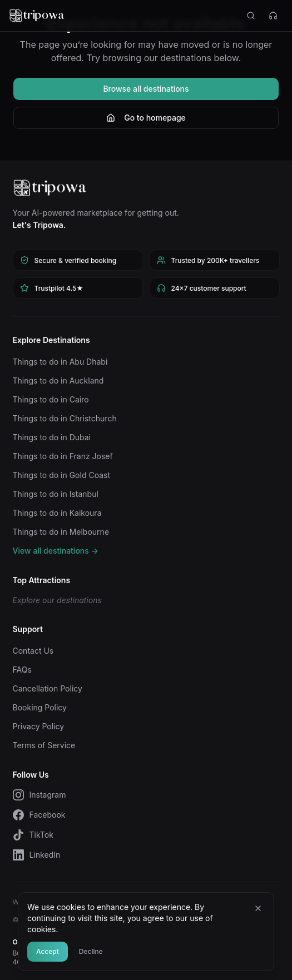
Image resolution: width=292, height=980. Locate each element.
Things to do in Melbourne (61, 532)
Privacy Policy (39, 726)
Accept (48, 951)
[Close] (258, 908)
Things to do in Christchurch (65, 418)
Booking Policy (40, 707)
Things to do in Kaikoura (57, 513)
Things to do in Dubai (52, 437)
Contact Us (33, 651)
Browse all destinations (146, 89)
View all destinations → (56, 551)
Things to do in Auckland (58, 380)
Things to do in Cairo (51, 399)
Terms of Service (44, 745)
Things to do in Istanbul (56, 494)
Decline (91, 951)
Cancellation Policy (48, 688)
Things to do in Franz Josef (63, 456)
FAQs (22, 670)
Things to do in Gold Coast (62, 475)
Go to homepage (146, 118)
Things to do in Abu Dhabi (60, 362)
